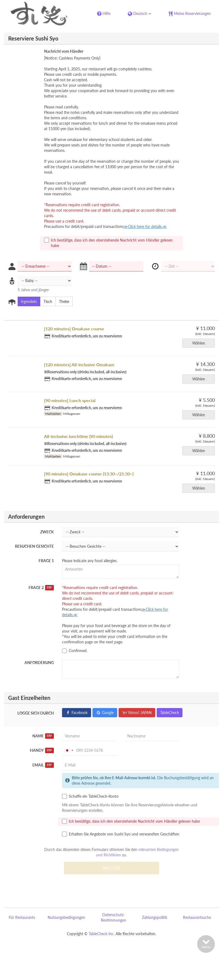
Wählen (200, 343)
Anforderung (39, 663)
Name (43, 736)
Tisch (46, 302)
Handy (42, 750)
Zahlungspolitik (155, 917)
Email (43, 765)
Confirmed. (75, 651)
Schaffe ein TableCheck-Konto (90, 796)
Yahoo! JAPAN (137, 713)
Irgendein (27, 302)
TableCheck (170, 713)
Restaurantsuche (197, 917)
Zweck (47, 532)
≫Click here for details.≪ (145, 226)
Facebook (77, 713)
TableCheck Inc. (102, 934)
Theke (62, 302)
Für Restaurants (22, 917)
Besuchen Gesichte (34, 546)
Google (105, 713)
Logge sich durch (36, 713)
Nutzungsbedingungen (66, 917)
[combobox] (69, 750)
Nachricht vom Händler (64, 51)
